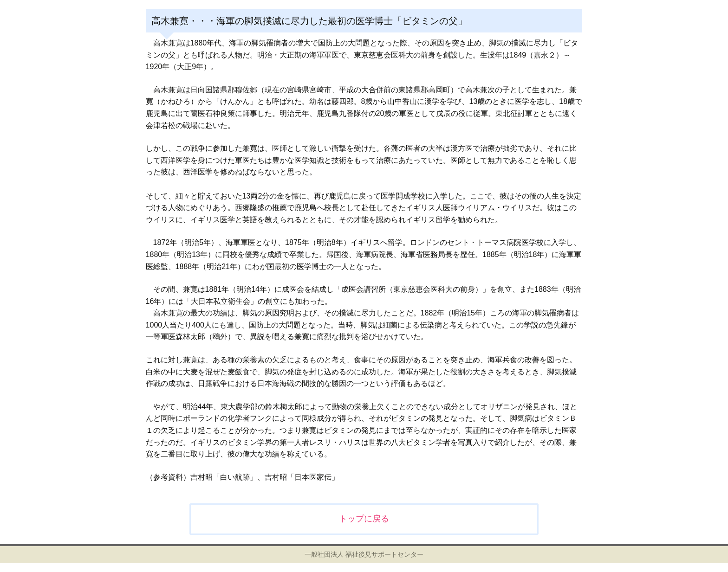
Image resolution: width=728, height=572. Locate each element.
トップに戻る (364, 519)
